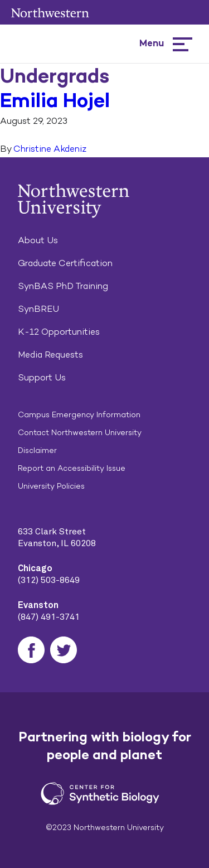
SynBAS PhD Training (63, 286)
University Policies (51, 486)
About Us (38, 240)
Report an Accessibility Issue (72, 468)
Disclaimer (37, 450)
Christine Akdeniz (50, 149)
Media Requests (50, 355)
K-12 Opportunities (59, 332)
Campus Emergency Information (79, 415)
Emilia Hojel (55, 100)
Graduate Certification (65, 263)
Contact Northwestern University (80, 433)
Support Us (42, 377)
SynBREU (38, 309)
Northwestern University (50, 13)
